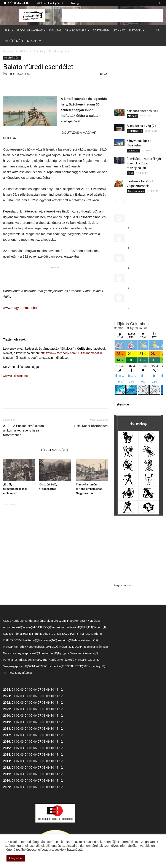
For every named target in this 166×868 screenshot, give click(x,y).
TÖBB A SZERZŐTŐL (55, 450)
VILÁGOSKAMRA (77, 30)
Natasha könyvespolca (20, 653)
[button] (158, 30)
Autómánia (12, 627)
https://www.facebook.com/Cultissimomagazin (71, 353)
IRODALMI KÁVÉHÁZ (32, 30)
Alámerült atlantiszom (54, 621)
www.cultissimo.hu (15, 376)
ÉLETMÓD (137, 30)
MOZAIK (34, 41)
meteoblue (121, 404)
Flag (11, 74)
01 (13, 702)
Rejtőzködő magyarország (80, 660)
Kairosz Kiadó (91, 634)
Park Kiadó (26, 660)
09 (48, 689)
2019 (6, 722)
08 (44, 696)
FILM (9, 30)
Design (29, 627)
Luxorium (65, 640)
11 (57, 702)
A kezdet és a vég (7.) (141, 126)
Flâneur (99, 627)
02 (18, 702)
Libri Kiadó (30, 640)
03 (22, 689)
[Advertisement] (112, 16)
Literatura (133, 151)
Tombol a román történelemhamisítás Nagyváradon (89, 489)
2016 (6, 741)
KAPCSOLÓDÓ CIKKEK (21, 450)
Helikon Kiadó (38, 634)
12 (61, 702)
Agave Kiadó (13, 621)
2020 (6, 715)
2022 (6, 702)
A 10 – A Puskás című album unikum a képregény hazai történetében (23, 430)
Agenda (30, 621)
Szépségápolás (16, 666)
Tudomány (96, 666)
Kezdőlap (9, 51)
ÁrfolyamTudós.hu (122, 585)
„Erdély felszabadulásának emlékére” (15, 489)
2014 (6, 754)
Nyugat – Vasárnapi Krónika (78, 653)
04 (26, 689)
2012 (6, 767)
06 (35, 702)
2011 (6, 774)
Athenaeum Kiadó (86, 621)
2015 (6, 748)
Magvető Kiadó (86, 640)
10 (52, 696)
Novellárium (48, 653)
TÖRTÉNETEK (101, 30)
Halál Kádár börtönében (91, 426)
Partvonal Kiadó (47, 660)
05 (31, 702)
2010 (6, 780)
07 (39, 702)
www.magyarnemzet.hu (20, 308)
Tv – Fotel (11, 673)
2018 (6, 728)
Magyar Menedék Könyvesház (25, 647)
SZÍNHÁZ (119, 30)
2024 (6, 689)
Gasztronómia (136, 191)
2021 (6, 709)
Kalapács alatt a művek (142, 111)
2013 (6, 761)
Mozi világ (98, 647)
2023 (6, 696)
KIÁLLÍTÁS (55, 30)
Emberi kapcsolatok (66, 627)
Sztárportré (55, 666)
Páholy (10, 660)
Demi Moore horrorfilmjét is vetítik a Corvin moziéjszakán (144, 163)
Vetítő (26, 673)
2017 (6, 735)
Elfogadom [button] (16, 858)
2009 (6, 787)
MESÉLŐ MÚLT (14, 41)
